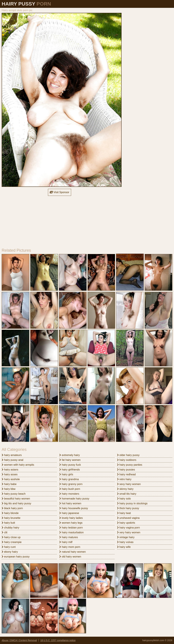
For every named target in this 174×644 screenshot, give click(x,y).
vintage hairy (126, 537)
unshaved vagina (128, 518)
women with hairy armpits (18, 465)
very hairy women (129, 532)
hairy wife (124, 547)
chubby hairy (10, 528)
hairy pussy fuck (70, 465)
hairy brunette (11, 518)
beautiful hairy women (16, 499)
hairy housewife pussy (74, 508)
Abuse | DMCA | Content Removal (19, 640)
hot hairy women (70, 503)
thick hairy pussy (128, 508)
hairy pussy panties (130, 465)
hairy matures (69, 537)
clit (4, 532)
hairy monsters (69, 494)
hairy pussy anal (12, 460)
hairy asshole (11, 479)
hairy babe (9, 484)
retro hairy (124, 479)
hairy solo (124, 499)
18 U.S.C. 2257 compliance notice (58, 640)
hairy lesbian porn (71, 528)
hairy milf (66, 542)
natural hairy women (73, 552)
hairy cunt (9, 547)
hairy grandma (69, 479)
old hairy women (70, 557)
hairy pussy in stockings (132, 503)
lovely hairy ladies (71, 518)
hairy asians (10, 470)
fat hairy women (70, 460)
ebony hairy (10, 552)
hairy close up (11, 537)
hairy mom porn (70, 547)
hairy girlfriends (70, 470)
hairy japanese (69, 513)
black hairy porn (12, 508)
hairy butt (8, 523)
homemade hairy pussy (74, 499)
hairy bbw (9, 489)
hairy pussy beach (14, 494)
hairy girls (66, 474)
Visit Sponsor (59, 192)
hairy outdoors (127, 460)
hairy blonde (10, 513)
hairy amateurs (12, 455)
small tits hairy (127, 494)
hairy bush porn (70, 489)
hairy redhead (126, 474)
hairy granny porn (71, 484)
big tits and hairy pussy (16, 503)
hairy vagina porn (128, 528)
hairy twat (124, 513)
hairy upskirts (126, 523)
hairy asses (10, 474)
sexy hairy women (129, 484)
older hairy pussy (128, 455)
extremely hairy (70, 455)
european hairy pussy (16, 557)
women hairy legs (71, 523)
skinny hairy (125, 489)
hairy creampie (12, 542)
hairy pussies (126, 470)
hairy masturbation (71, 532)
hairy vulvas (125, 542)
